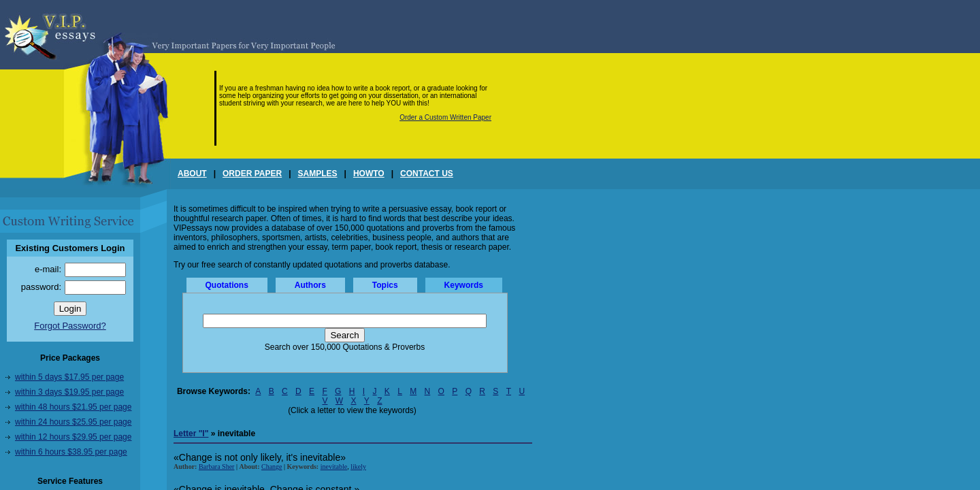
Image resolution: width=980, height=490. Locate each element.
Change (272, 467)
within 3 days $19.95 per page (69, 392)
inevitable (334, 467)
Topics (385, 285)
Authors (310, 285)
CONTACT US (427, 174)
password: (41, 287)
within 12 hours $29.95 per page (73, 437)
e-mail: (48, 269)
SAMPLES (318, 174)
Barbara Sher (216, 467)
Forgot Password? (70, 326)
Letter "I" (191, 434)
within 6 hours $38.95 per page (71, 452)
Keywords (464, 285)
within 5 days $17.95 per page (69, 377)
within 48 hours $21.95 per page (73, 407)
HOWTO (369, 174)
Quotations (227, 285)
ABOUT (192, 174)
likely (358, 467)
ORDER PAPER (252, 174)
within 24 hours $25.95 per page (73, 422)
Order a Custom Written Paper (445, 117)
